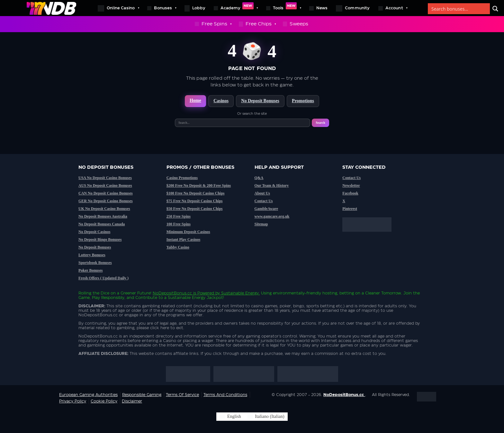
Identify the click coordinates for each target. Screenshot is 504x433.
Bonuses (162, 8)
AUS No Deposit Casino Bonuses (105, 185)
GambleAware (266, 209)
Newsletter (351, 185)
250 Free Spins (179, 216)
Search (320, 123)
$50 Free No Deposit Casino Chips (195, 209)
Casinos (221, 101)
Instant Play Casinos (183, 239)
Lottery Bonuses (92, 255)
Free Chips (257, 24)
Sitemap (261, 224)
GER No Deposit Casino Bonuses (106, 201)
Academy (236, 8)
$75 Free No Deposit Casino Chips (195, 201)
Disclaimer (132, 401)
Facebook (350, 193)
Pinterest (350, 209)
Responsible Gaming (142, 395)
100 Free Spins (179, 224)
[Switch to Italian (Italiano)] (266, 417)
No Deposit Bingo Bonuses (100, 239)
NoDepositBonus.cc (172, 293)
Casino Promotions (182, 178)
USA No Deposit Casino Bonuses (105, 178)
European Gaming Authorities (88, 395)
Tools (284, 8)
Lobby (195, 8)
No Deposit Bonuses (260, 101)
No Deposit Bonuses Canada (102, 224)
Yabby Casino (178, 247)
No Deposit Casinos (94, 232)
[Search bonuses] (459, 9)
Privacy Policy (73, 401)
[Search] (495, 9)
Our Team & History (272, 185)
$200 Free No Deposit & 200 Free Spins (199, 185)
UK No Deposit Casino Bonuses (104, 209)
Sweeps (296, 24)
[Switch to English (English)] (230, 417)
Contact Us (264, 201)
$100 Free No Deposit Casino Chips (196, 193)
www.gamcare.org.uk (272, 216)
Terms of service (182, 395)
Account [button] (393, 8)
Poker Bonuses (90, 270)
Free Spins (213, 24)
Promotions (303, 101)
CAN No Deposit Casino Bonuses (106, 193)
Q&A (259, 178)
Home (195, 100)
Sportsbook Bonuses (95, 263)
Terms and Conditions (225, 395)
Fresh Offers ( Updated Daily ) (104, 278)
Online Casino (118, 8)
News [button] (318, 8)
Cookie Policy (104, 401)
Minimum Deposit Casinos (188, 232)
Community (353, 8)
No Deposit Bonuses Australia (103, 216)
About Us (262, 193)
